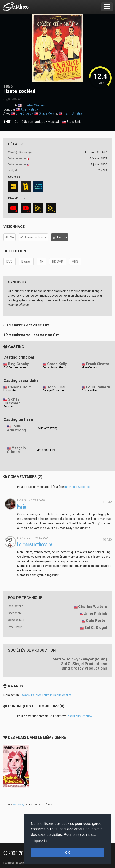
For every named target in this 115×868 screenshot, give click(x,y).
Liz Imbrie (9, 390)
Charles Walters (34, 105)
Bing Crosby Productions (84, 668)
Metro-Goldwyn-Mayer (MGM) (80, 659)
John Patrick (29, 109)
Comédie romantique (30, 122)
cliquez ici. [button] (40, 841)
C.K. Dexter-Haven (15, 367)
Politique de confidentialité (20, 863)
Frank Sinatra (72, 113)
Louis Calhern (98, 387)
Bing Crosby (24, 113)
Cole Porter (96, 620)
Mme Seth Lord (46, 450)
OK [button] (67, 852)
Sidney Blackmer (12, 401)
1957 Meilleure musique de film (45, 695)
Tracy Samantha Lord (56, 367)
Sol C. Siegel (96, 628)
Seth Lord (9, 406)
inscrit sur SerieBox (77, 487)
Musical (53, 122)
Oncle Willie (89, 390)
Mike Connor (90, 367)
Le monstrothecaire (35, 544)
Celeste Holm (20, 387)
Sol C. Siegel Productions (84, 664)
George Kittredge (53, 390)
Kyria (22, 506)
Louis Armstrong (16, 428)
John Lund (56, 387)
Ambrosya (19, 805)
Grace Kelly (47, 113)
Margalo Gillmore (16, 450)
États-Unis (72, 122)
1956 (8, 86)
